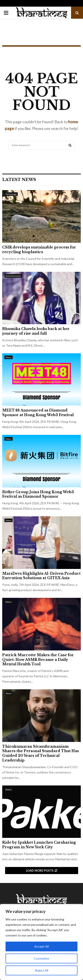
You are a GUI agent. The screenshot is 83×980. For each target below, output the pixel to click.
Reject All (42, 970)
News (9, 357)
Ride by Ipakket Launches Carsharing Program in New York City (39, 845)
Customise (42, 958)
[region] (41, 942)
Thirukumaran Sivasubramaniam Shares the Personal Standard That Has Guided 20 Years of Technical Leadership (41, 753)
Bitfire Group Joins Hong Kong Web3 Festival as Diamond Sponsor (38, 494)
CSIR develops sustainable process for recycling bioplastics (39, 249)
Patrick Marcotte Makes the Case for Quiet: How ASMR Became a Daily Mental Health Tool (38, 660)
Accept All (41, 946)
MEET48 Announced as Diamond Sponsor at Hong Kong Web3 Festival (38, 412)
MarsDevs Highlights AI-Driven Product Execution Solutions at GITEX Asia (41, 576)
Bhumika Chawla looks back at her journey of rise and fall (36, 331)
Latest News (19, 180)
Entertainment (13, 276)
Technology (11, 194)
